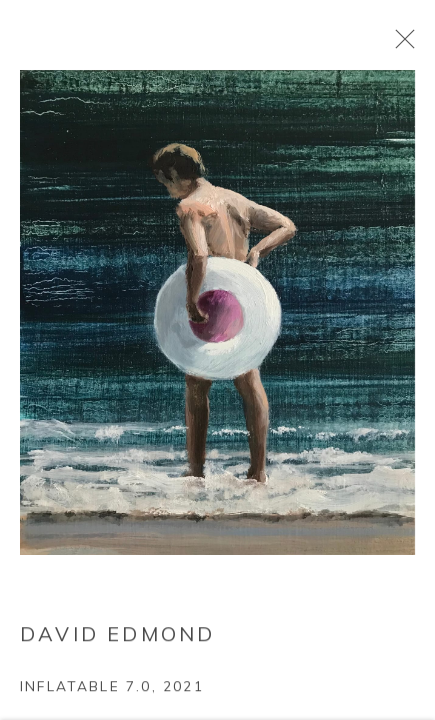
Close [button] (400, 45)
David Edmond (117, 636)
